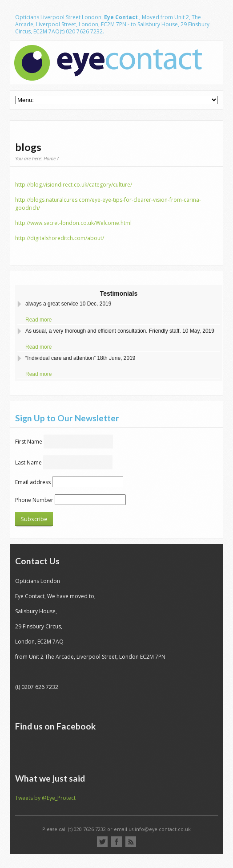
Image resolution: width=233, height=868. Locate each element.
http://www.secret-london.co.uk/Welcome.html (73, 223)
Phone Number (34, 500)
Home (50, 158)
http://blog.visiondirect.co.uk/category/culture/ (74, 185)
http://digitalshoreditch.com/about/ (60, 238)
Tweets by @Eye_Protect (45, 798)
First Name (29, 442)
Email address (33, 482)
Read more (38, 320)
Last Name (28, 463)
